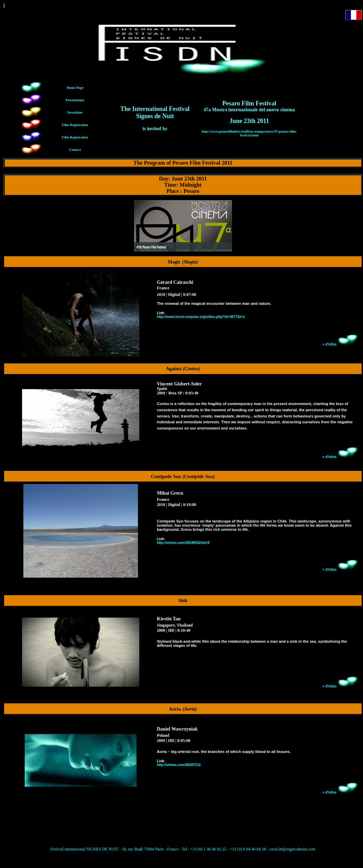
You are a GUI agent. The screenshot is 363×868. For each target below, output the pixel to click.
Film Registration (75, 125)
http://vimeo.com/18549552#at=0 (183, 543)
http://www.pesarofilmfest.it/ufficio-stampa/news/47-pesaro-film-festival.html (249, 133)
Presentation (75, 100)
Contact (75, 150)
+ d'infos (340, 344)
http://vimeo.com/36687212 (179, 765)
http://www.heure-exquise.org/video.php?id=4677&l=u (201, 317)
